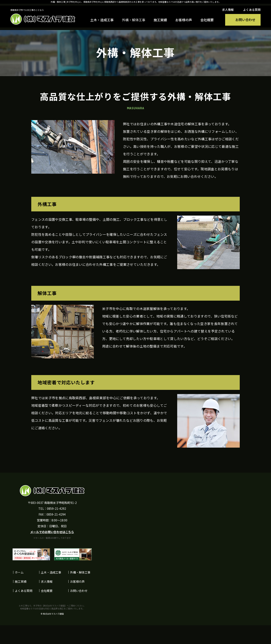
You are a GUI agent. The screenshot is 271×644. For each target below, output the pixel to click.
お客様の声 (184, 20)
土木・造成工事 (102, 20)
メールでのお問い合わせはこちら (52, 532)
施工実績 (160, 20)
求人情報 (228, 10)
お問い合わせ (79, 591)
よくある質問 (252, 10)
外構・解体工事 (134, 20)
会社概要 (207, 20)
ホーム (19, 572)
